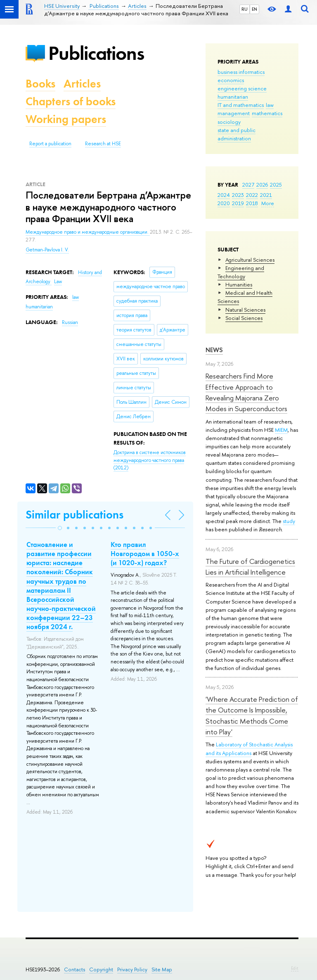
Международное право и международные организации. (88, 232)
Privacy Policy (132, 969)
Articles (82, 84)
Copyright (101, 969)
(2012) (150, 460)
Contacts (75, 969)
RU (245, 9)
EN (254, 9)
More (268, 203)
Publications (96, 53)
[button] (60, 528)
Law (58, 282)
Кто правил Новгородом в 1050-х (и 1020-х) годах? (145, 554)
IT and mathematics (241, 105)
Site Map (162, 969)
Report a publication (50, 144)
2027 (248, 185)
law (270, 105)
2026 (262, 185)
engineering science (242, 88)
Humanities (239, 284)
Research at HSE (103, 144)
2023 (238, 195)
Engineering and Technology (241, 272)
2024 (224, 195)
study (289, 521)
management (234, 113)
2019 (238, 203)
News (214, 350)
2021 (266, 195)
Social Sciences (244, 318)
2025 (276, 185)
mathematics (267, 113)
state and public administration (237, 134)
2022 (252, 195)
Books (40, 84)
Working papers (66, 119)
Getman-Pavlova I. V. (47, 250)
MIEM (281, 430)
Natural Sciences (245, 310)
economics (231, 80)
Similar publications (75, 515)
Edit (295, 968)
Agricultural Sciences (250, 260)
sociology (229, 122)
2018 (252, 203)
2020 (224, 203)
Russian (70, 322)
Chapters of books (71, 101)
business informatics (241, 72)
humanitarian (233, 97)
